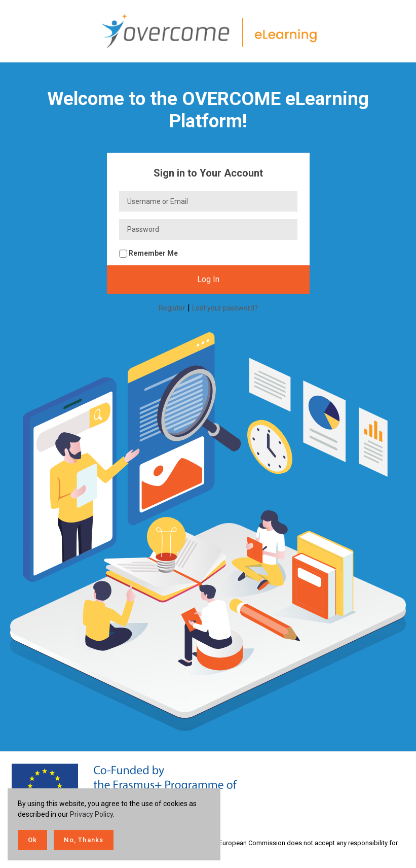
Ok (32, 840)
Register (172, 308)
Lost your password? (225, 308)
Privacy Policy (91, 814)
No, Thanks (84, 840)
